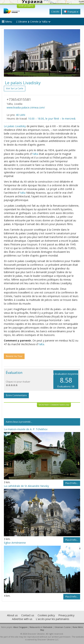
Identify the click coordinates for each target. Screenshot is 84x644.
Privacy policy (66, 615)
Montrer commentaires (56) (54, 405)
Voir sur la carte (15, 88)
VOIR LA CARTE (26, 6)
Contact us (28, 615)
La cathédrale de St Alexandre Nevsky (26, 486)
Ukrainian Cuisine (62, 627)
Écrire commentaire (16, 395)
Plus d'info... (72, 483)
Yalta (35, 154)
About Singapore (20, 627)
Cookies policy (46, 615)
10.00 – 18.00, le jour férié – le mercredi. (52, 119)
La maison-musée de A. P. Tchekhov (26, 429)
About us (12, 615)
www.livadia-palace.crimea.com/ (26, 107)
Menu (7, 22)
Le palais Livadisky (15, 126)
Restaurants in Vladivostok (41, 627)
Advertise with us (22, 619)
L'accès (55, 12)
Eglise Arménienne (15, 543)
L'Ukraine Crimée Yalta (33, 22)
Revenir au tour (14, 356)
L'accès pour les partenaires (53, 619)
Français (71, 12)
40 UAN (20, 115)
